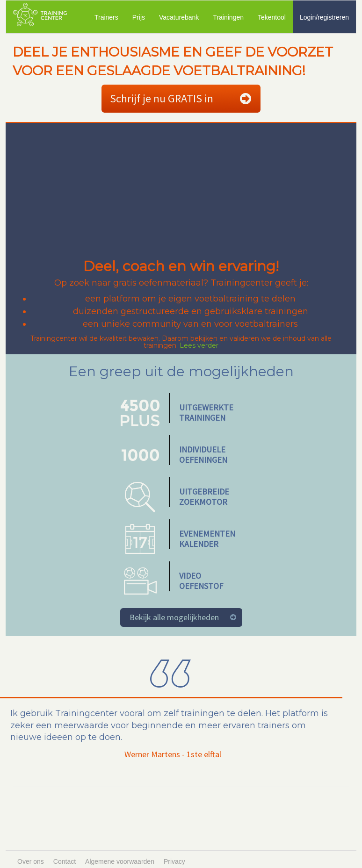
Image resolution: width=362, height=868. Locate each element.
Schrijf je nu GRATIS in (162, 98)
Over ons (31, 861)
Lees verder (199, 345)
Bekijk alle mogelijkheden (174, 617)
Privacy (174, 861)
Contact (65, 861)
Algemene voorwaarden (120, 861)
